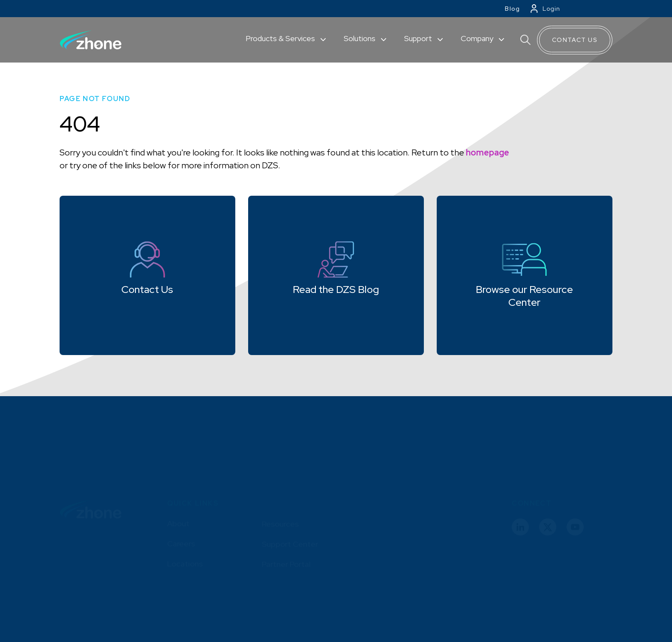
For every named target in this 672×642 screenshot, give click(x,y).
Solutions (360, 38)
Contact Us (575, 40)
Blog (513, 9)
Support (419, 38)
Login (551, 9)
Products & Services (281, 38)
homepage (487, 152)
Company (478, 38)
